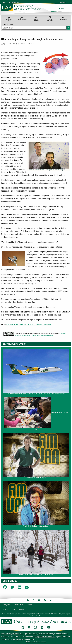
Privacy (22, 609)
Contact (29, 605)
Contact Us (63, 18)
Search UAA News (36, 26)
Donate (5, 609)
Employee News (9, 19)
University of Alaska (12, 634)
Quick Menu (63, 2)
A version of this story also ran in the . (29, 325)
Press (14, 609)
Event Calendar (36, 19)
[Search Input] (34, 28)
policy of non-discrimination (45, 637)
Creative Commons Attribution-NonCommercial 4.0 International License (40, 334)
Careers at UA (19, 605)
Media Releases (50, 19)
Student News (22, 18)
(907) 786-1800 (14, 2)
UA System (7, 605)
